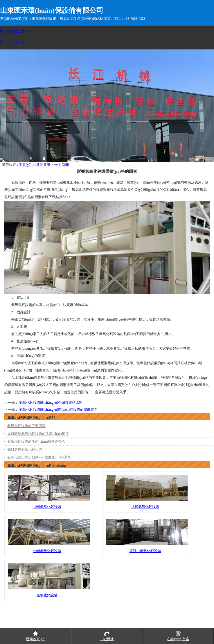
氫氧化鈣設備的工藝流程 (26, 426)
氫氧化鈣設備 (47, 595)
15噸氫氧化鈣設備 (145, 507)
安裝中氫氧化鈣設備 (145, 551)
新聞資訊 (43, 165)
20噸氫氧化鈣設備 (47, 551)
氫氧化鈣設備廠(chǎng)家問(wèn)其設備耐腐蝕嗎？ (58, 410)
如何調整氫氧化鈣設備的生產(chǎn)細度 (38, 434)
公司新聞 (62, 165)
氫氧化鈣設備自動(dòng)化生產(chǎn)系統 (39, 457)
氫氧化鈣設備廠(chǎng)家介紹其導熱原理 (51, 403)
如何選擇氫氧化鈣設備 (25, 449)
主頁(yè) (25, 165)
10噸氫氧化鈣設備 (47, 507)
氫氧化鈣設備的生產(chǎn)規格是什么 (36, 442)
